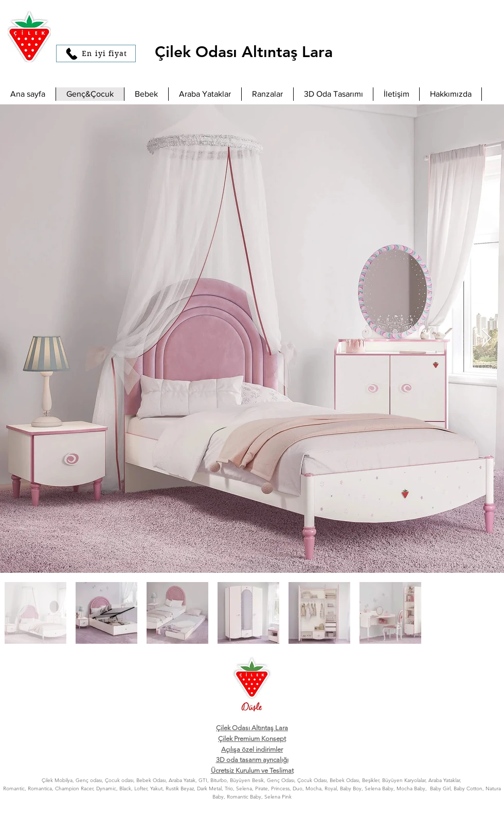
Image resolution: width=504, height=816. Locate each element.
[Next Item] (486, 339)
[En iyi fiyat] (96, 53)
